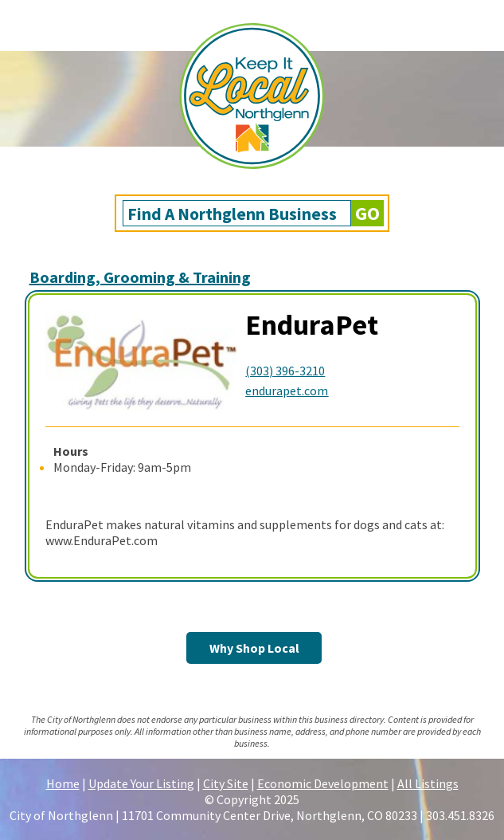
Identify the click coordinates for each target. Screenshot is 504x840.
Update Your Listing (141, 783)
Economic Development (323, 783)
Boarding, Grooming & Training (140, 277)
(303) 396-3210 (285, 371)
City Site (226, 783)
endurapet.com (287, 391)
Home (63, 783)
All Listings (428, 783)
